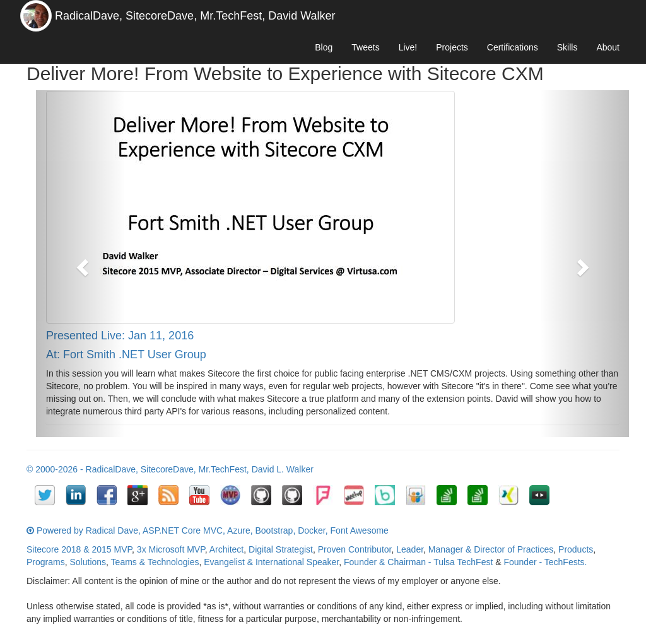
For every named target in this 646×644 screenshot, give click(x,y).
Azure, (240, 530)
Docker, (313, 530)
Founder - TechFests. (545, 562)
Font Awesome (360, 530)
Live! (408, 47)
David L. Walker (283, 469)
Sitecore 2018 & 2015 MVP (79, 549)
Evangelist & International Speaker (271, 562)
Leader (410, 549)
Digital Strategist (281, 549)
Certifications (513, 47)
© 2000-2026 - (56, 469)
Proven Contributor (355, 549)
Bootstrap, (275, 530)
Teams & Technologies (155, 562)
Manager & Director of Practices (491, 549)
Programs (46, 562)
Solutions (88, 562)
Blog (324, 47)
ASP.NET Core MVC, (184, 530)
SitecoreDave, (161, 16)
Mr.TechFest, (232, 16)
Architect (226, 549)
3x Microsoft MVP (171, 549)
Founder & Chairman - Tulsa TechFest (418, 562)
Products (576, 549)
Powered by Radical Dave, (89, 530)
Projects (452, 47)
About (608, 47)
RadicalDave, (89, 16)
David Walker (302, 16)
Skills (567, 47)
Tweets (365, 47)
